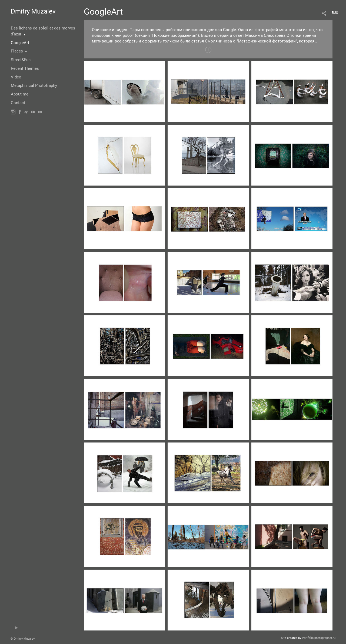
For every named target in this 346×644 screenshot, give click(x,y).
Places (17, 51)
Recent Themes (25, 68)
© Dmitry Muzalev (23, 639)
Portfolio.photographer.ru (319, 638)
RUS (335, 13)
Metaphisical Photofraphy (34, 85)
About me (20, 94)
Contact (18, 103)
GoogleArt (20, 43)
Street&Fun (21, 60)
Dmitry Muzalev (33, 11)
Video (16, 77)
